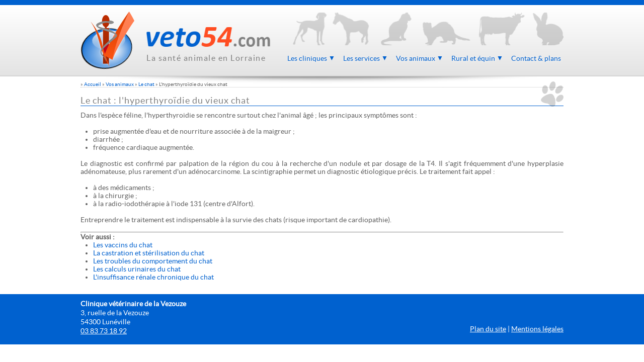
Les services (366, 58)
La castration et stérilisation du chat (149, 253)
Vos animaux (420, 58)
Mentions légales (537, 329)
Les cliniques (311, 58)
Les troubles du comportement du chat (153, 261)
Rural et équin (477, 58)
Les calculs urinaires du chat (137, 269)
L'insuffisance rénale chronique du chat (153, 277)
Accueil (93, 84)
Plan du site (488, 329)
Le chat (146, 84)
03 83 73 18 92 (104, 331)
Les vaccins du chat (123, 245)
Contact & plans (536, 58)
